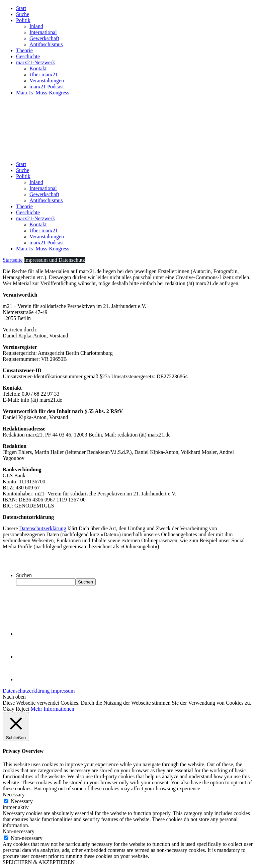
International (43, 32)
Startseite (13, 260)
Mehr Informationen (53, 709)
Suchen (24, 575)
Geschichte (28, 56)
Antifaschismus (46, 44)
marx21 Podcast (47, 87)
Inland (36, 26)
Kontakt (38, 68)
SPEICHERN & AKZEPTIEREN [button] (39, 862)
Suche (23, 14)
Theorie (24, 50)
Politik (23, 20)
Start (21, 8)
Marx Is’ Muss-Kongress (43, 93)
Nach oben (14, 697)
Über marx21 (44, 74)
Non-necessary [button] (19, 831)
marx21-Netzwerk (35, 62)
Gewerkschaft (44, 38)
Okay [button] (9, 709)
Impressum (63, 691)
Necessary (22, 801)
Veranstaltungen (47, 81)
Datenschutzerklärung (42, 528)
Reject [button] (23, 709)
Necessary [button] (14, 795)
